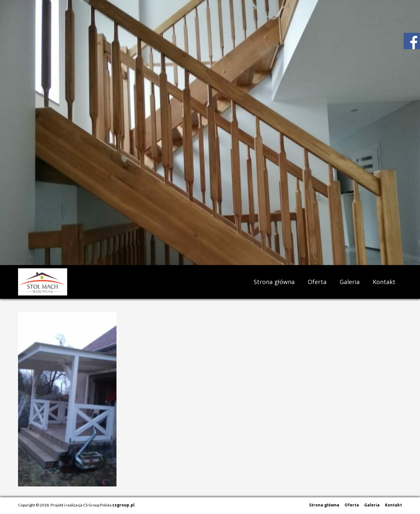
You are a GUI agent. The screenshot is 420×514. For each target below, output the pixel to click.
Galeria (350, 282)
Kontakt (384, 282)
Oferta (317, 282)
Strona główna (274, 282)
